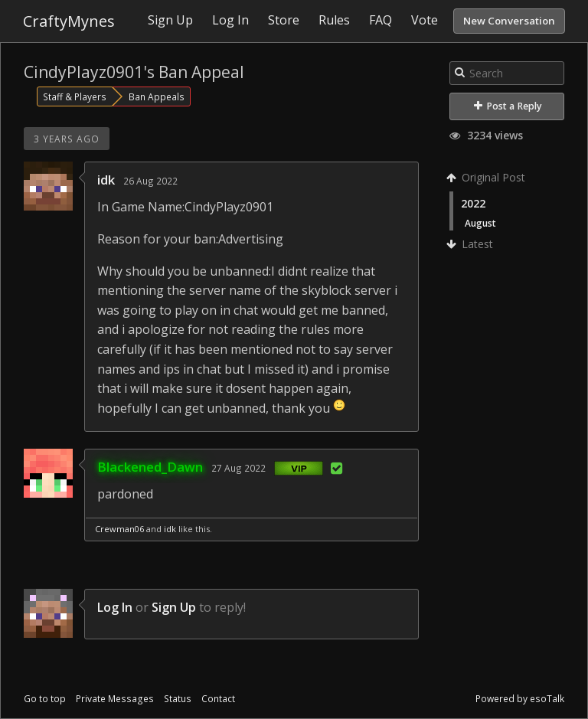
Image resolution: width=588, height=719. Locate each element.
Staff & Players (75, 96)
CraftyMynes (69, 21)
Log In (115, 607)
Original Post (487, 177)
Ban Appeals (157, 96)
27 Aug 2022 (238, 468)
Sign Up (174, 607)
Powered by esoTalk (520, 699)
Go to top (45, 699)
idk (106, 180)
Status (178, 699)
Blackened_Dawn (150, 467)
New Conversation (509, 21)
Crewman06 (119, 529)
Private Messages (115, 699)
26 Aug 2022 (150, 181)
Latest (471, 244)
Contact (218, 699)
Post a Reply (508, 106)
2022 (473, 203)
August (480, 223)
